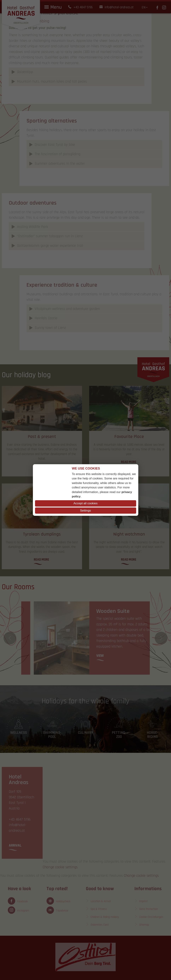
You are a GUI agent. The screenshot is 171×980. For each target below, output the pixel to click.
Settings (85, 511)
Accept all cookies (85, 503)
